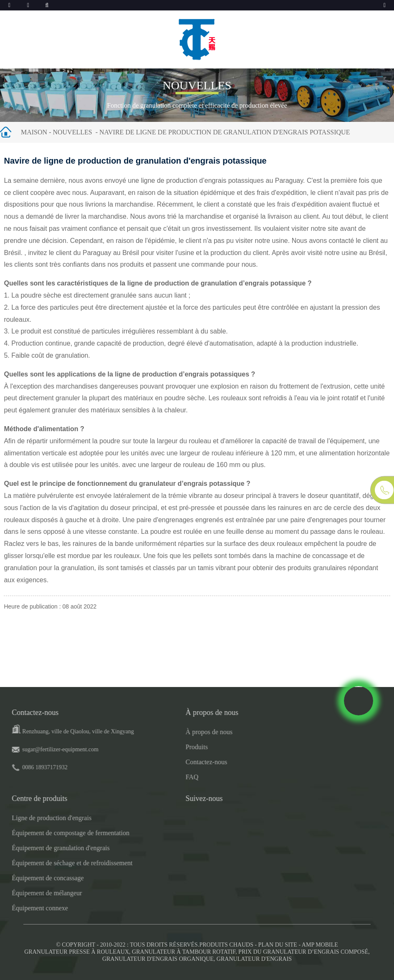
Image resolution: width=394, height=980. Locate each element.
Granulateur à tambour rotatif (184, 952)
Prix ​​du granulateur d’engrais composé (303, 952)
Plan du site (278, 945)
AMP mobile (320, 945)
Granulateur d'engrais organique (158, 959)
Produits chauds (226, 945)
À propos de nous (184, 732)
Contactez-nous (182, 762)
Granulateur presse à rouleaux (77, 952)
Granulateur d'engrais (254, 959)
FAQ (168, 777)
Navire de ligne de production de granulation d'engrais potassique (225, 132)
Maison (34, 132)
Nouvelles (72, 132)
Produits (172, 747)
